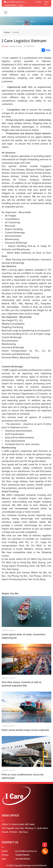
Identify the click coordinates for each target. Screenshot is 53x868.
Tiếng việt (46, 3)
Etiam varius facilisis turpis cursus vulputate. (26, 730)
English (39, 2)
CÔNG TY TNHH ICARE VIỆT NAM (18, 824)
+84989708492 (22, 855)
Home (7, 32)
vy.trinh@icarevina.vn (14, 2)
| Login (20, 5)
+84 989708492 (23, 859)
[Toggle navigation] (6, 13)
